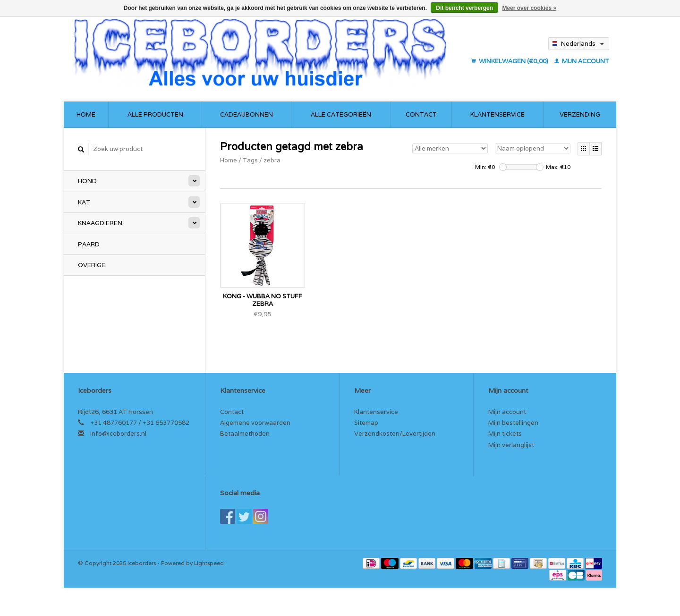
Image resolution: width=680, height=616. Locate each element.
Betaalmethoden (245, 434)
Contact (421, 114)
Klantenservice (497, 114)
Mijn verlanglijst (511, 445)
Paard (89, 244)
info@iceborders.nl (118, 434)
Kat (84, 202)
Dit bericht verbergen (464, 8)
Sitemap (366, 423)
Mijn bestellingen (513, 423)
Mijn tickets (505, 434)
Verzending (580, 114)
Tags (250, 160)
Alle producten (155, 114)
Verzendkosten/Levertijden (395, 434)
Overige (92, 265)
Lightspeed (209, 563)
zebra (272, 160)
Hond (87, 181)
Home (86, 114)
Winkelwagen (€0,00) (510, 61)
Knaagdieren (100, 223)
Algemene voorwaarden (255, 423)
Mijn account (582, 61)
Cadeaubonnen (246, 114)
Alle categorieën (341, 114)
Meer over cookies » (529, 8)
